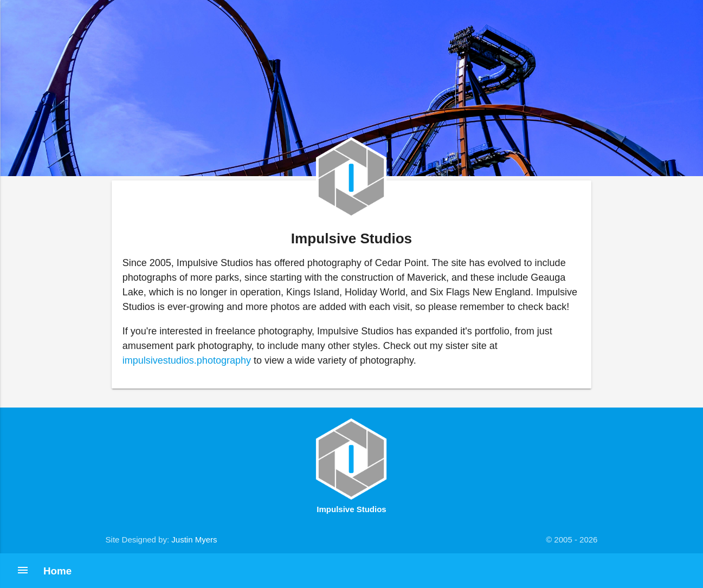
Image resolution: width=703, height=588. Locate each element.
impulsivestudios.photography (187, 360)
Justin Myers (194, 539)
